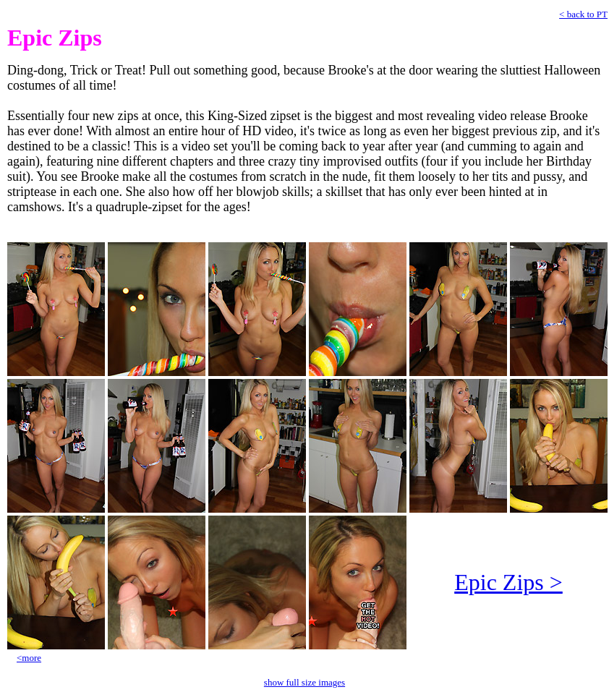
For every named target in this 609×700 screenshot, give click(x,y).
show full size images (304, 682)
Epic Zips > (508, 582)
